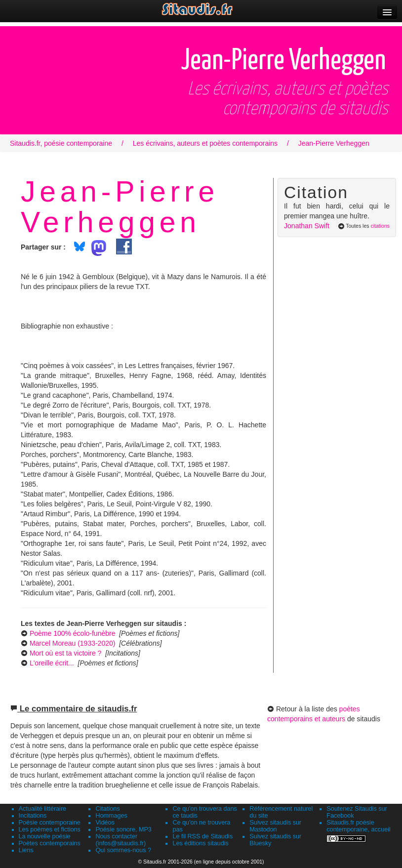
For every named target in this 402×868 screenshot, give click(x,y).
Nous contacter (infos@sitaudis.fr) (121, 840)
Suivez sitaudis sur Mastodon (275, 826)
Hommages (111, 816)
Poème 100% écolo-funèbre (73, 633)
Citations (107, 809)
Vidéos (105, 823)
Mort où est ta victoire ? (66, 653)
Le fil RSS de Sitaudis (202, 836)
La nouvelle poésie (45, 836)
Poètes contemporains (50, 843)
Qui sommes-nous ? (123, 850)
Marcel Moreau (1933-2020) (73, 643)
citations (380, 226)
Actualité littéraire (43, 809)
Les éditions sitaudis (200, 843)
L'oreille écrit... (52, 663)
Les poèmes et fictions (50, 829)
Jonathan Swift (307, 226)
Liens (26, 850)
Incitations (33, 816)
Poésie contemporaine (50, 823)
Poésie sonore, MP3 (123, 829)
